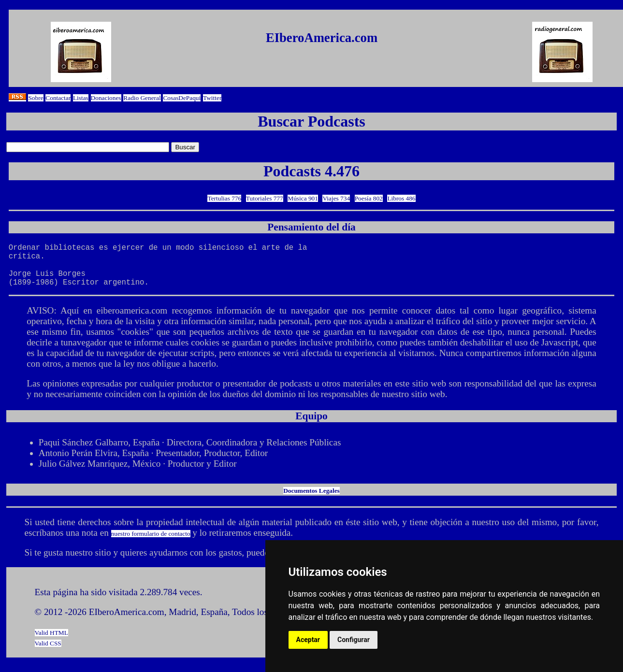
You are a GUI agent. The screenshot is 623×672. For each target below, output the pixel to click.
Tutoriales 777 (265, 198)
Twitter (212, 98)
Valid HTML (51, 642)
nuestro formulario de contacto (151, 543)
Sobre (36, 98)
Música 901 (303, 198)
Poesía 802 (369, 198)
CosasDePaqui (182, 98)
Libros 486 (401, 198)
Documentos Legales (311, 500)
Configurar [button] (354, 640)
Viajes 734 (336, 198)
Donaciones (106, 98)
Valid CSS (48, 653)
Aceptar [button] (308, 640)
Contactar (58, 98)
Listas (81, 98)
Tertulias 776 (224, 198)
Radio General (142, 98)
